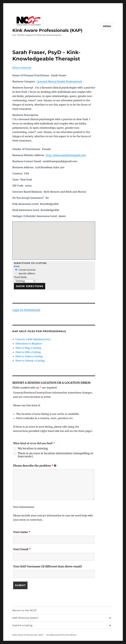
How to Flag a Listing (28, 348)
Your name (22, 532)
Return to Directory (22, 68)
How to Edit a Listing (28, 352)
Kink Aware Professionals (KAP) (47, 30)
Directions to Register (29, 344)
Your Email (22, 549)
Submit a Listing (22, 625)
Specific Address (25, 274)
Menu (107, 26)
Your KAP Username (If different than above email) (48, 566)
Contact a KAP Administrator (33, 339)
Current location (25, 270)
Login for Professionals (26, 310)
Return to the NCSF (25, 610)
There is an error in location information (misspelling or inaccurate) (56, 455)
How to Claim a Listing (29, 356)
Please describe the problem (35, 466)
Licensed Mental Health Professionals (59, 81)
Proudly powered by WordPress (61, 635)
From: (17, 266)
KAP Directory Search (25, 618)
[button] (54, 238)
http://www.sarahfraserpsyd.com (66, 155)
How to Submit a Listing (30, 361)
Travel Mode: (21, 277)
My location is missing (33, 448)
